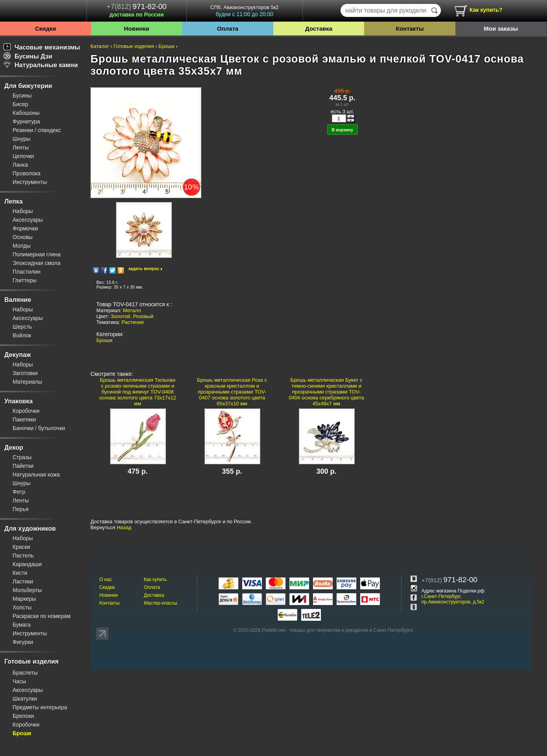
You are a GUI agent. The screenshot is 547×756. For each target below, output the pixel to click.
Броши (22, 733)
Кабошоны (26, 113)
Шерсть (22, 327)
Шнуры (21, 139)
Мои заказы (501, 29)
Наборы (23, 211)
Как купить (156, 579)
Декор (14, 448)
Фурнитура (26, 121)
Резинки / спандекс (37, 130)
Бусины (22, 96)
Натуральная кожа (36, 475)
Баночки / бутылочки (39, 428)
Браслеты (25, 673)
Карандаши (27, 564)
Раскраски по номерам (42, 616)
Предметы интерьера (40, 707)
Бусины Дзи (28, 56)
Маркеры (24, 599)
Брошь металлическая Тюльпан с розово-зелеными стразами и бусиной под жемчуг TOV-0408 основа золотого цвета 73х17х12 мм (138, 392)
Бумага (22, 625)
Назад (124, 527)
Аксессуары (28, 220)
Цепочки (23, 156)
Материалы (27, 382)
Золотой (120, 316)
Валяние (18, 300)
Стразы (22, 457)
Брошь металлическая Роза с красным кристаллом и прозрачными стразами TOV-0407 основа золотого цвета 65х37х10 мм (232, 392)
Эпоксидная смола (37, 263)
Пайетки (23, 466)
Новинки (136, 29)
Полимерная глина (37, 254)
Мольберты (27, 590)
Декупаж (17, 355)
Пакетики (24, 419)
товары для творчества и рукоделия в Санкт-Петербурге (351, 630)
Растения (133, 322)
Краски (21, 547)
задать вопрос (144, 269)
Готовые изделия (31, 661)
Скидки (46, 29)
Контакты (410, 29)
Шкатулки (25, 699)
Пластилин (27, 272)
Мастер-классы (161, 603)
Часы (19, 681)
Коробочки (26, 411)
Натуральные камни (41, 65)
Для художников (30, 529)
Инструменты (30, 182)
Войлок (22, 335)
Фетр (19, 492)
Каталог (100, 46)
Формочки (25, 228)
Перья (21, 509)
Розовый (143, 316)
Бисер (20, 104)
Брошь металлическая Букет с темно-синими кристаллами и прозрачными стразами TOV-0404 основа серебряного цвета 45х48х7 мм (326, 392)
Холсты (22, 607)
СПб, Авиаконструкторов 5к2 (245, 11)
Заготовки (25, 373)
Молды (22, 246)
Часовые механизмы (42, 47)
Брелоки (23, 716)
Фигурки (23, 642)
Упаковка (18, 401)
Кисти (20, 573)
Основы (23, 237)
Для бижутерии (28, 86)
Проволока (27, 173)
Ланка (20, 165)
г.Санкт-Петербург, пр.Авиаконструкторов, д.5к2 (453, 599)
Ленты (21, 147)
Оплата (228, 29)
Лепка (14, 201)
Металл (132, 310)
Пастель (23, 556)
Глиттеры (25, 280)
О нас (105, 579)
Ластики (23, 581)
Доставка (319, 29)
